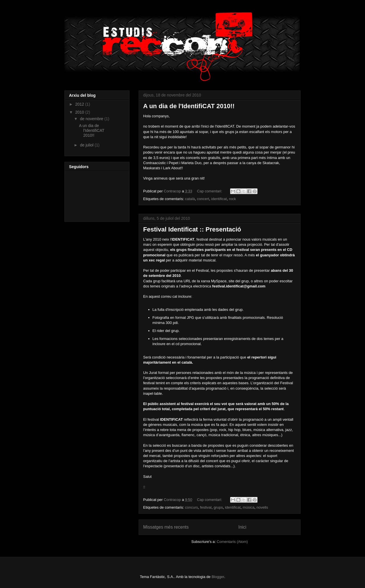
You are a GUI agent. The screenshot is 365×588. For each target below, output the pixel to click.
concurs (192, 507)
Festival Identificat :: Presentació (192, 229)
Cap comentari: (210, 191)
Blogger (218, 577)
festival (206, 507)
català (190, 199)
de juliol (87, 145)
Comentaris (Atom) (232, 542)
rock (233, 199)
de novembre (92, 119)
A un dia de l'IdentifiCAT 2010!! (189, 106)
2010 (80, 112)
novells (262, 507)
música (249, 507)
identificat (219, 199)
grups (218, 507)
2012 (80, 104)
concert (203, 199)
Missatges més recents (166, 527)
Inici (242, 527)
